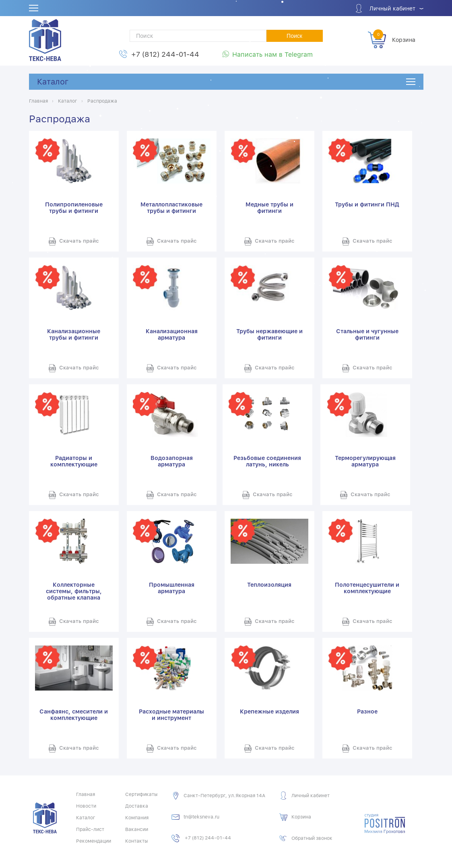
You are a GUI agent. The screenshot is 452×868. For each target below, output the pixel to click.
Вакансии (137, 829)
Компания (137, 818)
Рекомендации (94, 841)
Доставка (137, 806)
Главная (86, 794)
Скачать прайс (79, 241)
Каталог (53, 82)
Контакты (136, 841)
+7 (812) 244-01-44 (165, 54)
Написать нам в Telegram (272, 55)
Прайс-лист (90, 829)
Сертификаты (141, 794)
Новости (86, 806)
